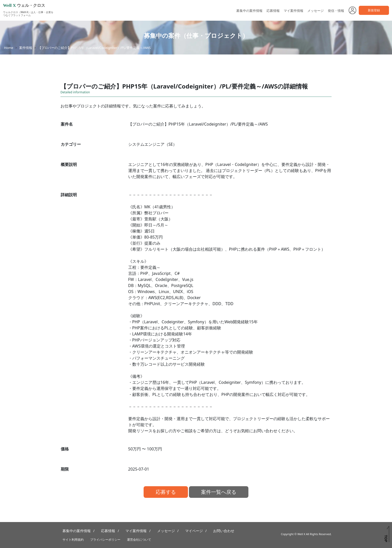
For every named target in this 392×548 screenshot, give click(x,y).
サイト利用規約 (73, 540)
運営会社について (139, 540)
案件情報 (26, 48)
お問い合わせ (224, 531)
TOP (386, 538)
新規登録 (374, 10)
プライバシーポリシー (105, 540)
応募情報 (273, 11)
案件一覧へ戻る (219, 492)
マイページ (194, 531)
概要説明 (69, 164)
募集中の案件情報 (249, 11)
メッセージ (316, 11)
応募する (166, 492)
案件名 (67, 124)
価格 (65, 449)
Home (9, 48)
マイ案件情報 (293, 11)
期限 (65, 469)
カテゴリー (71, 144)
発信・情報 (336, 11)
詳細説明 (69, 195)
